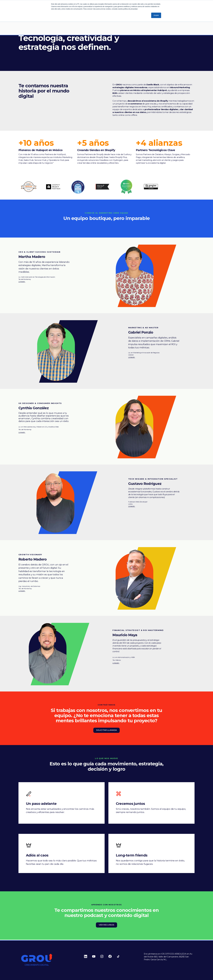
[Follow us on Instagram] (104, 956)
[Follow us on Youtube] (96, 956)
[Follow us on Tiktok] (121, 956)
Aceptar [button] (156, 15)
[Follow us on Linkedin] (88, 956)
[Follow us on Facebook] (112, 956)
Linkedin (22, 282)
